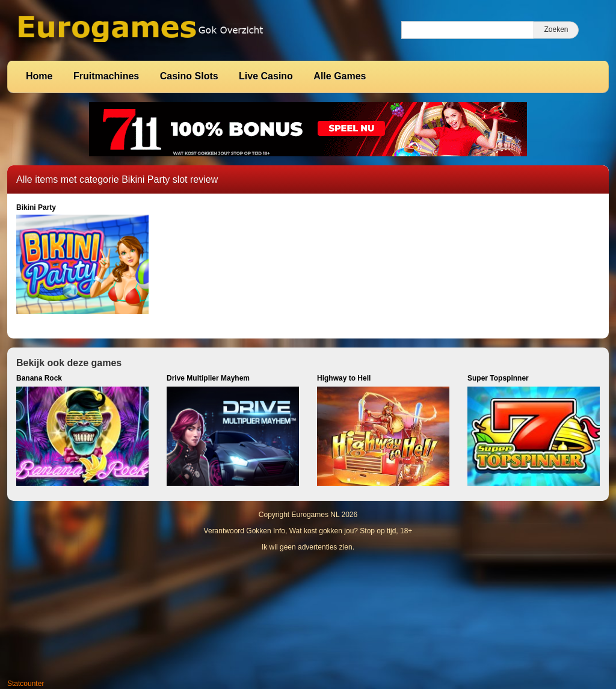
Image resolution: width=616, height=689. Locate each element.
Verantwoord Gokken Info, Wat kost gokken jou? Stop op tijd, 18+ (308, 531)
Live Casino (266, 76)
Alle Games (340, 76)
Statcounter (26, 684)
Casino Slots (189, 76)
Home (39, 76)
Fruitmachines (106, 76)
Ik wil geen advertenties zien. (308, 547)
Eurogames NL (316, 515)
